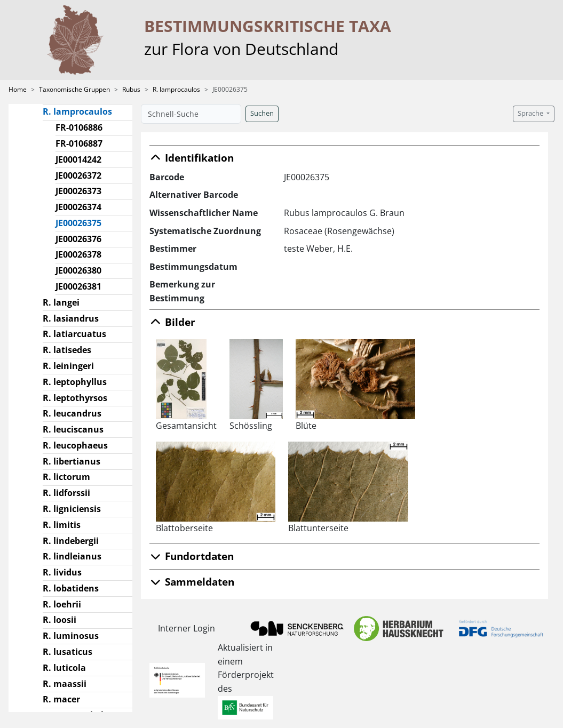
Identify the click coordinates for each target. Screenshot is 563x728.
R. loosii (60, 620)
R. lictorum (66, 477)
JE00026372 (78, 175)
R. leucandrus (72, 413)
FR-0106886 (79, 127)
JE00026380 (78, 270)
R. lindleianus (72, 556)
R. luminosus (71, 636)
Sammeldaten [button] (192, 582)
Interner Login (187, 628)
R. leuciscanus (73, 429)
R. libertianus (72, 461)
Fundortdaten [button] (192, 556)
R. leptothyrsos (75, 398)
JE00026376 (78, 239)
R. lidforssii (66, 493)
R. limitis (62, 525)
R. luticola (64, 668)
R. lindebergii (71, 541)
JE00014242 (78, 159)
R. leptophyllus (75, 382)
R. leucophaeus (75, 445)
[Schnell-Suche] (191, 114)
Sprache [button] (531, 113)
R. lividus (62, 572)
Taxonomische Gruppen (74, 89)
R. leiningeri (68, 366)
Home (18, 89)
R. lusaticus (68, 652)
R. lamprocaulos (176, 89)
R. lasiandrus (71, 318)
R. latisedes (67, 350)
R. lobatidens (71, 588)
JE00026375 (83, 222)
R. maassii (65, 684)
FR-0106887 (79, 143)
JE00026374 (78, 207)
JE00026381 (78, 286)
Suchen (262, 113)
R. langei (61, 302)
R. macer (61, 699)
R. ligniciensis (72, 509)
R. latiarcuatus (74, 334)
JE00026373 (78, 191)
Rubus (131, 89)
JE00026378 (78, 254)
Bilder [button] (172, 322)
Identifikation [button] (192, 158)
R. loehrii (62, 604)
